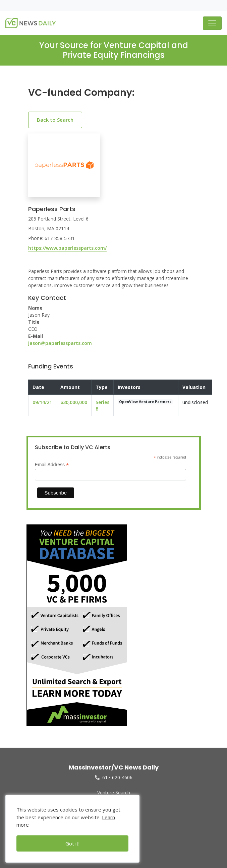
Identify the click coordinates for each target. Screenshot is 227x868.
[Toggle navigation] (212, 23)
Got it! (72, 843)
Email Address (52, 465)
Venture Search (114, 793)
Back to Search (55, 120)
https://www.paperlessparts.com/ (67, 248)
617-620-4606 (114, 777)
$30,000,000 (74, 402)
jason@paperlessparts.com (60, 343)
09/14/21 (42, 402)
